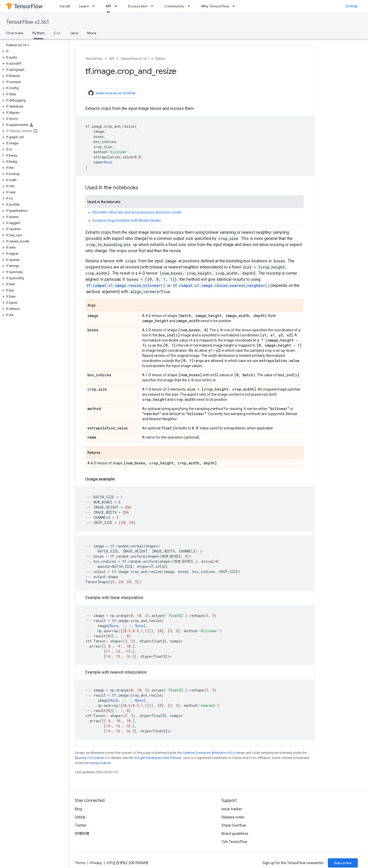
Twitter (81, 825)
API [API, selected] (108, 6)
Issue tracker (232, 809)
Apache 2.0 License (89, 758)
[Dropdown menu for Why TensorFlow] (235, 6)
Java (74, 33)
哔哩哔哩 (82, 834)
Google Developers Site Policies (158, 758)
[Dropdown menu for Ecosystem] (154, 6)
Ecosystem (138, 6)
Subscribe (343, 863)
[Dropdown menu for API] (117, 6)
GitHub (352, 6)
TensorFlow (94, 59)
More (92, 33)
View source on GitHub (112, 93)
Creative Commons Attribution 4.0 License (214, 753)
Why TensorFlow (215, 6)
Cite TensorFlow (234, 842)
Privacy (96, 863)
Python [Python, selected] (38, 33)
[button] (33, 51)
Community (174, 6)
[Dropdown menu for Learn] (95, 6)
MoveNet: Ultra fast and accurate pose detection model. (137, 212)
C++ (57, 33)
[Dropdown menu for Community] (190, 6)
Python (160, 59)
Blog (78, 809)
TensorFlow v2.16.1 (27, 22)
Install (65, 6)
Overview (15, 33)
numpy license (100, 763)
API (112, 59)
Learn (84, 6)
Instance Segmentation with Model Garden (127, 220)
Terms (80, 863)
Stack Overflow (234, 825)
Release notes (233, 817)
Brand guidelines (235, 834)
